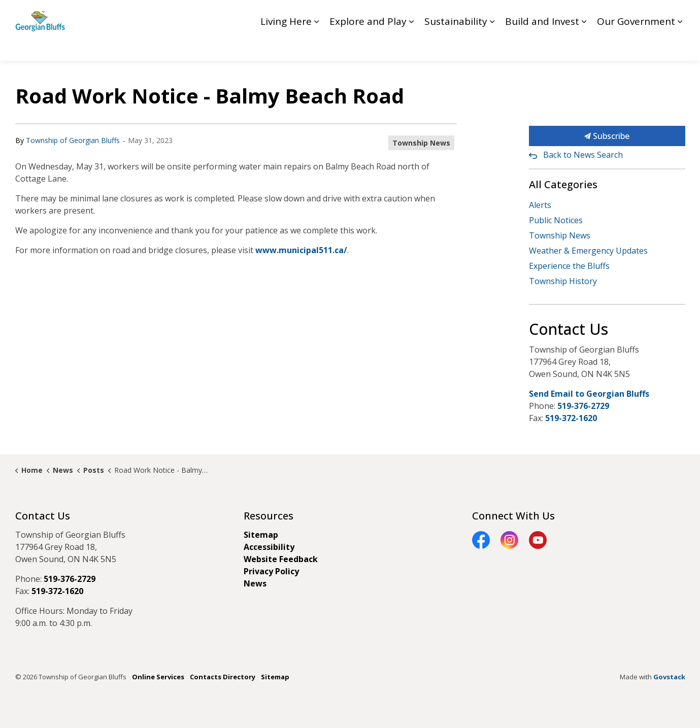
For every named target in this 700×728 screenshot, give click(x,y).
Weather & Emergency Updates (588, 251)
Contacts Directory (223, 677)
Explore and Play (368, 46)
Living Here (286, 46)
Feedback (559, 15)
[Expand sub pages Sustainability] (492, 46)
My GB (645, 15)
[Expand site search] (675, 15)
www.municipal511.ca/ (301, 250)
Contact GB (604, 15)
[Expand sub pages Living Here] (317, 46)
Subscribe (607, 136)
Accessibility (269, 547)
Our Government (636, 46)
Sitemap (261, 535)
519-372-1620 (571, 418)
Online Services (158, 677)
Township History (563, 281)
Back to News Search (583, 155)
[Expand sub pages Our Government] (680, 46)
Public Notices (556, 220)
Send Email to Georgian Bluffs (589, 394)
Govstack (669, 677)
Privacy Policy (271, 571)
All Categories (563, 184)
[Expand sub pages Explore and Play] (412, 46)
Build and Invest (542, 46)
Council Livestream (502, 15)
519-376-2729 (583, 406)
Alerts (540, 205)
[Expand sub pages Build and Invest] (584, 46)
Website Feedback (281, 559)
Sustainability (456, 46)
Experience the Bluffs (569, 266)
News (255, 583)
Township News (421, 143)
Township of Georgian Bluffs (73, 140)
